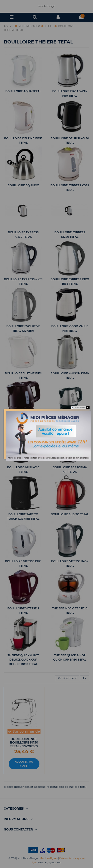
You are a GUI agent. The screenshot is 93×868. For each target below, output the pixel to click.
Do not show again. (80, 408)
